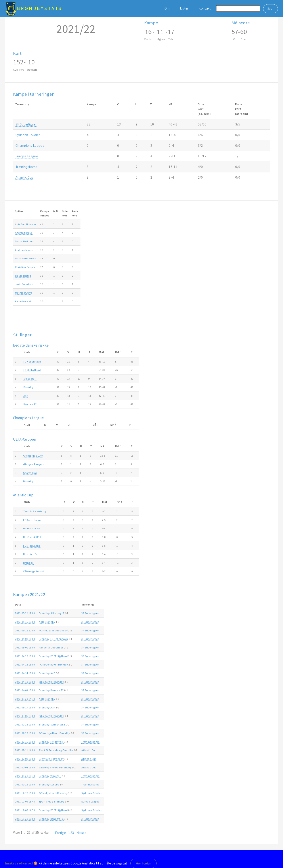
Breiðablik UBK (32, 537)
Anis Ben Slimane (25, 224)
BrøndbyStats (40, 8)
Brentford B (30, 554)
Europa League (27, 156)
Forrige (60, 833)
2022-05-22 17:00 (25, 613)
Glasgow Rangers (33, 464)
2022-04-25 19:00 (25, 656)
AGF (53, 707)
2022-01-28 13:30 (25, 776)
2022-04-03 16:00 (25, 690)
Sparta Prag (30, 473)
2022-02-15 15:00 (25, 742)
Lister (184, 8)
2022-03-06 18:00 (25, 716)
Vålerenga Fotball (34, 571)
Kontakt (205, 8)
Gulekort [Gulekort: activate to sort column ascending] (65, 213)
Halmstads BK (32, 528)
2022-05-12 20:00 (25, 630)
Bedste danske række (31, 345)
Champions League (30, 146)
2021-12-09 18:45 (25, 801)
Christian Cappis (25, 267)
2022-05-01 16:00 (25, 647)
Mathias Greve (24, 293)
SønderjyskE (58, 724)
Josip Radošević (25, 284)
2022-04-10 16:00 (25, 682)
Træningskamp (27, 167)
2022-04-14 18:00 (25, 673)
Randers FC (30, 404)
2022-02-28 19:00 (25, 724)
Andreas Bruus (24, 233)
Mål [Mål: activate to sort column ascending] (55, 211)
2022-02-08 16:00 (25, 759)
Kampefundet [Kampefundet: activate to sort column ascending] (45, 213)
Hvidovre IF (57, 742)
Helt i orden (144, 863)
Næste (81, 833)
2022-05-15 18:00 (25, 622)
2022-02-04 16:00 (25, 767)
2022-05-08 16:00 (25, 639)
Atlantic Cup (24, 177)
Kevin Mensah (23, 301)
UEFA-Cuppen (25, 439)
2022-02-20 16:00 (25, 733)
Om (167, 8)
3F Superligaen (26, 124)
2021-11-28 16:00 (25, 819)
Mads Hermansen (26, 258)
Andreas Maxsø (24, 250)
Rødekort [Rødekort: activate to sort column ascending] (75, 213)
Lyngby (55, 784)
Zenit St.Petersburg (35, 511)
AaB (26, 396)
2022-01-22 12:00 (25, 784)
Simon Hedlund (24, 241)
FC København (32, 362)
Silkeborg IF (30, 379)
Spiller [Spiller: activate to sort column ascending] (19, 211)
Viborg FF (56, 776)
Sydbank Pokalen (28, 135)
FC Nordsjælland (49, 733)
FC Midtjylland (32, 370)
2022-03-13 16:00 (25, 707)
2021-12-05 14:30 (25, 810)
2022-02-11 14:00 (25, 750)
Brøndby (29, 387)
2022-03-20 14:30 (25, 699)
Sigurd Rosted (23, 276)
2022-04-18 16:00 (25, 665)
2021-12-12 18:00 (25, 793)
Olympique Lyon (33, 456)
